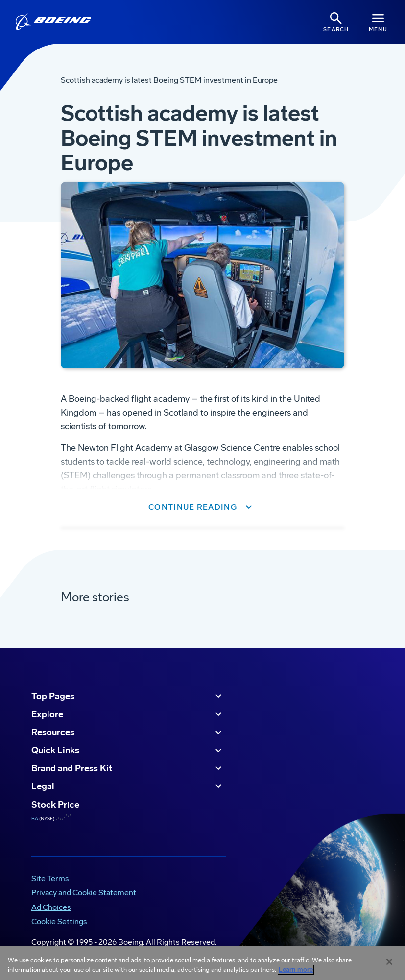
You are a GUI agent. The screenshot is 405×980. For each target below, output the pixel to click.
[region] (202, 963)
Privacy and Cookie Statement (84, 893)
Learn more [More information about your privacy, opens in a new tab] (296, 970)
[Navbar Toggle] (378, 22)
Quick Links (128, 751)
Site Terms (50, 878)
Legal (128, 786)
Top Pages (128, 696)
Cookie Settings (59, 921)
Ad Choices (51, 907)
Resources (128, 733)
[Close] (389, 962)
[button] (202, 507)
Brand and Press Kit (128, 768)
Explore (128, 714)
